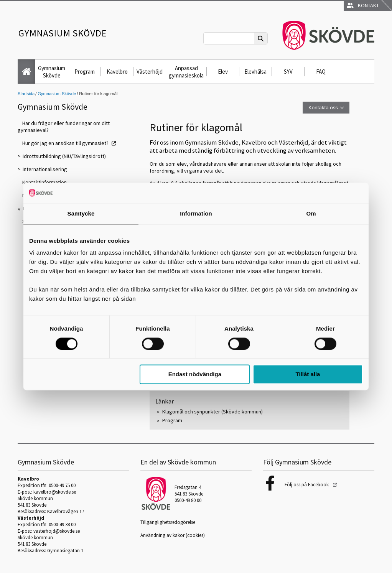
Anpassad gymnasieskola (186, 72)
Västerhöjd (150, 72)
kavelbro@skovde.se (55, 492)
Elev (223, 72)
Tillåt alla (308, 375)
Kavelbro (117, 72)
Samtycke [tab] (81, 213)
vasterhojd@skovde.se (57, 531)
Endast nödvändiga (195, 375)
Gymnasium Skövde (52, 72)
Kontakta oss (323, 108)
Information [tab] (196, 213)
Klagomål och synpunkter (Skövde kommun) (212, 412)
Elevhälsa (255, 72)
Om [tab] (311, 213)
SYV (288, 72)
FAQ (321, 72)
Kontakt (363, 5)
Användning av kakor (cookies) (173, 535)
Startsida (26, 94)
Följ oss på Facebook (307, 485)
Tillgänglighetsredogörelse (168, 522)
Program (85, 72)
